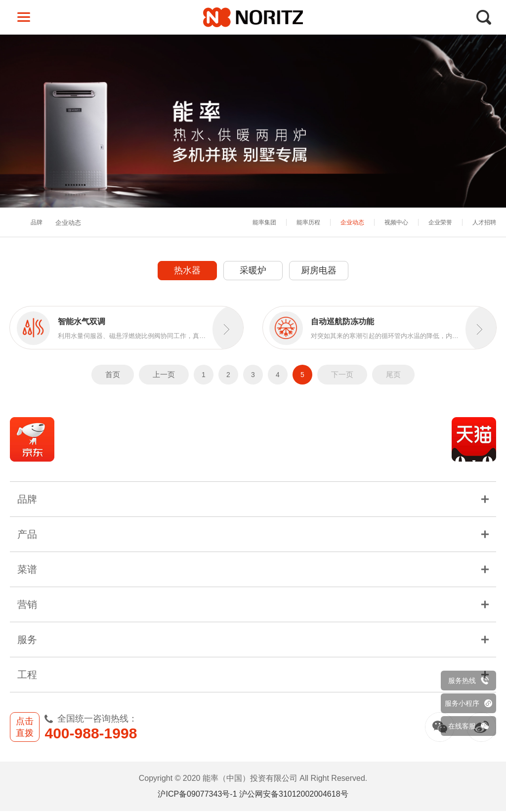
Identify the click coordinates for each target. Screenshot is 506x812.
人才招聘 (484, 222)
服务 (253, 641)
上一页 (164, 375)
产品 (253, 535)
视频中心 (396, 222)
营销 (253, 605)
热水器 (187, 270)
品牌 (37, 223)
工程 (253, 676)
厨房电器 (319, 270)
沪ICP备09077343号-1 (197, 795)
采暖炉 (253, 270)
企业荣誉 (440, 222)
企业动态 (352, 222)
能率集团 (264, 222)
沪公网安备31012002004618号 (294, 795)
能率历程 (308, 222)
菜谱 (253, 570)
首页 (113, 375)
